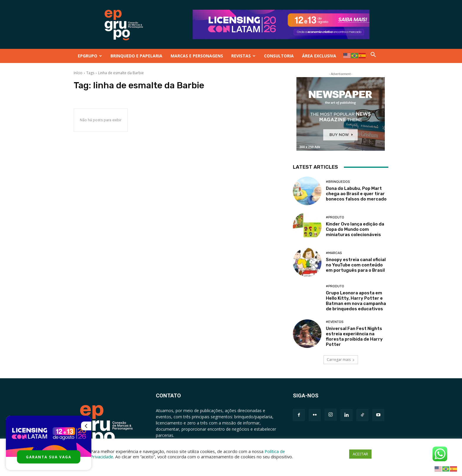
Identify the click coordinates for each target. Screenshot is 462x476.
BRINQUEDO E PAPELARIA (136, 56)
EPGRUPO (90, 56)
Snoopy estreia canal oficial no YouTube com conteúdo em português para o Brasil (356, 265)
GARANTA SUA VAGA (49, 457)
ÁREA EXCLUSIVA (319, 56)
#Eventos (335, 322)
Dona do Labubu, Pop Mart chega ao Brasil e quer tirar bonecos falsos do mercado (356, 194)
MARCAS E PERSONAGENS (197, 56)
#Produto (335, 217)
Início (78, 73)
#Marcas (334, 253)
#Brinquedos (338, 182)
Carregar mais (341, 360)
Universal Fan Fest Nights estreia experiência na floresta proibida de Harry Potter (354, 336)
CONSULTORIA (279, 56)
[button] (373, 56)
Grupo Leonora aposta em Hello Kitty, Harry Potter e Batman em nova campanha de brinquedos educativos (356, 301)
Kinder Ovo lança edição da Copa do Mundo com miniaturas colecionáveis (355, 229)
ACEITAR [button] (360, 454)
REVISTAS (243, 56)
